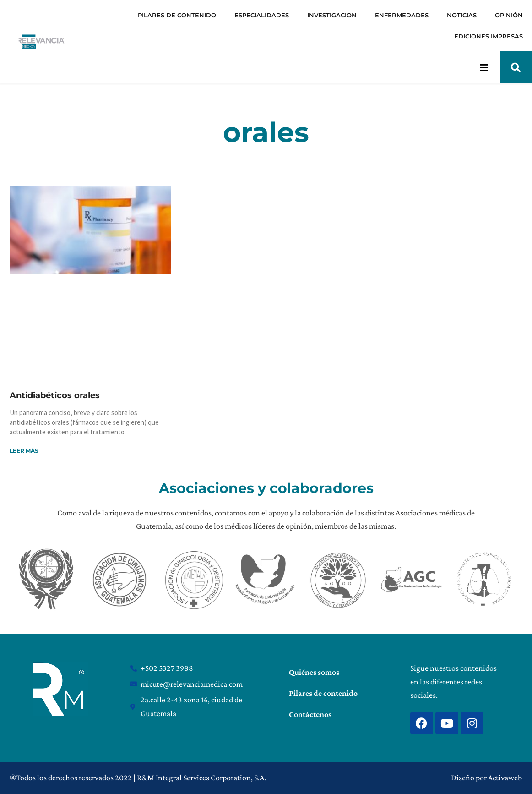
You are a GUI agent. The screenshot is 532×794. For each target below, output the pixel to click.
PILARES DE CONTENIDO (177, 15)
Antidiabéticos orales (55, 395)
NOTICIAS (462, 15)
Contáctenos (310, 714)
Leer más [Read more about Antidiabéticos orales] (24, 451)
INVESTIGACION (332, 15)
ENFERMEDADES (402, 15)
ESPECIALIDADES (262, 15)
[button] (516, 67)
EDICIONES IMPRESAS (489, 36)
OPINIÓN (509, 15)
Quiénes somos (314, 672)
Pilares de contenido (323, 693)
